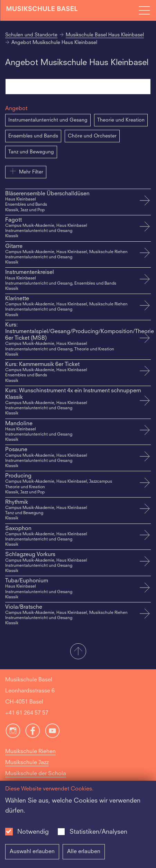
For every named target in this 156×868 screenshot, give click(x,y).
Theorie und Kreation (121, 120)
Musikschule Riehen (30, 752)
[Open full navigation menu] (144, 10)
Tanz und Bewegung (31, 152)
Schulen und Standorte (31, 35)
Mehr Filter (26, 171)
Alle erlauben (84, 852)
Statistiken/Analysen (98, 832)
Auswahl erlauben (32, 852)
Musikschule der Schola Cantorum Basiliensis (36, 779)
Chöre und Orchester (92, 136)
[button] (78, 652)
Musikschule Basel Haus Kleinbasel (105, 35)
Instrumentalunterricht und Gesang (48, 120)
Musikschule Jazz (27, 763)
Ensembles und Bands (33, 136)
